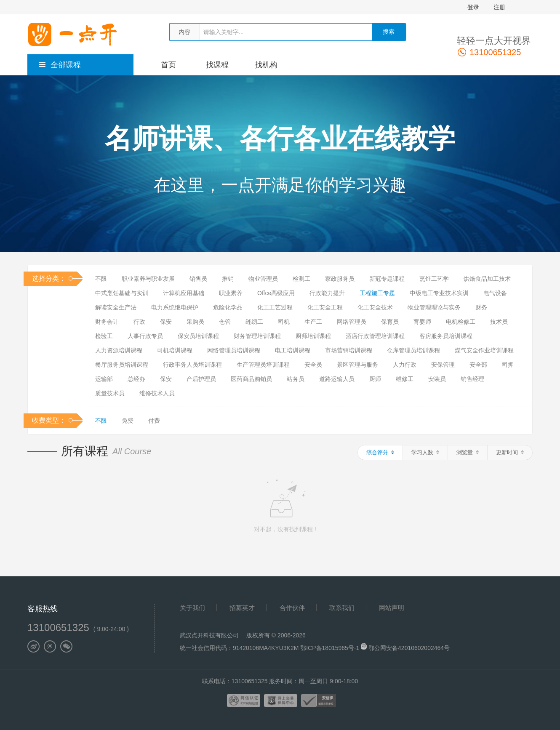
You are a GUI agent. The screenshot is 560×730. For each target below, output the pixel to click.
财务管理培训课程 (257, 336)
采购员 (195, 322)
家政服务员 (340, 279)
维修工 (405, 379)
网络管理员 (352, 322)
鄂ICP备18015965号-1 (331, 648)
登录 (473, 7)
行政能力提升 (327, 293)
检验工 (104, 336)
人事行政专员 (145, 336)
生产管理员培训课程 (263, 365)
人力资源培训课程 (119, 350)
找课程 (217, 65)
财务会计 (107, 322)
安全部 (478, 365)
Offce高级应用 (276, 293)
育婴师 (422, 322)
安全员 (313, 365)
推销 (228, 279)
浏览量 (468, 452)
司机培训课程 (175, 350)
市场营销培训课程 (349, 350)
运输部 (104, 379)
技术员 (499, 322)
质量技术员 (110, 393)
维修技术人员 (157, 393)
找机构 (266, 65)
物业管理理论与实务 (434, 307)
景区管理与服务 (357, 365)
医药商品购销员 (251, 379)
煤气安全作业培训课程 (484, 350)
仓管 (225, 322)
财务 (481, 307)
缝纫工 (254, 322)
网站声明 (392, 608)
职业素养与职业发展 (148, 279)
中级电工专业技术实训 (439, 293)
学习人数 (425, 452)
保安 (166, 322)
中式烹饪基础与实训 (122, 293)
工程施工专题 (377, 293)
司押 (508, 365)
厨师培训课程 (313, 336)
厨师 (375, 379)
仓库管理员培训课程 (413, 350)
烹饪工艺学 (434, 279)
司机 (284, 322)
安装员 (437, 379)
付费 (154, 421)
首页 (168, 65)
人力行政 (405, 365)
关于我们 (192, 608)
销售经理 (472, 379)
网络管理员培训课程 (234, 350)
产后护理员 (201, 379)
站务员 (296, 379)
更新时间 (510, 452)
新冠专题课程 (387, 279)
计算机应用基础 (184, 293)
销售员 (198, 279)
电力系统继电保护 (175, 307)
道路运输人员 (337, 379)
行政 (139, 322)
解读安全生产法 (116, 307)
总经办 (136, 379)
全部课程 (59, 65)
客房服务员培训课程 (446, 336)
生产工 (313, 322)
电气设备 (495, 293)
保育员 (390, 322)
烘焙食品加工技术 (487, 279)
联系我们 (342, 608)
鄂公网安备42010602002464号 (409, 648)
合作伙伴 (292, 608)
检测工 (301, 279)
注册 (499, 7)
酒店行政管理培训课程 (375, 336)
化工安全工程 (325, 307)
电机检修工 (461, 322)
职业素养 (231, 293)
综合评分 (380, 452)
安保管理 (443, 365)
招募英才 (242, 608)
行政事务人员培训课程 (192, 365)
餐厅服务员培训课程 (122, 365)
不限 (101, 279)
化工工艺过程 (275, 307)
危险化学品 (228, 307)
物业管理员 (263, 279)
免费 (128, 421)
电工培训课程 (293, 350)
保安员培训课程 (198, 336)
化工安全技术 (375, 307)
